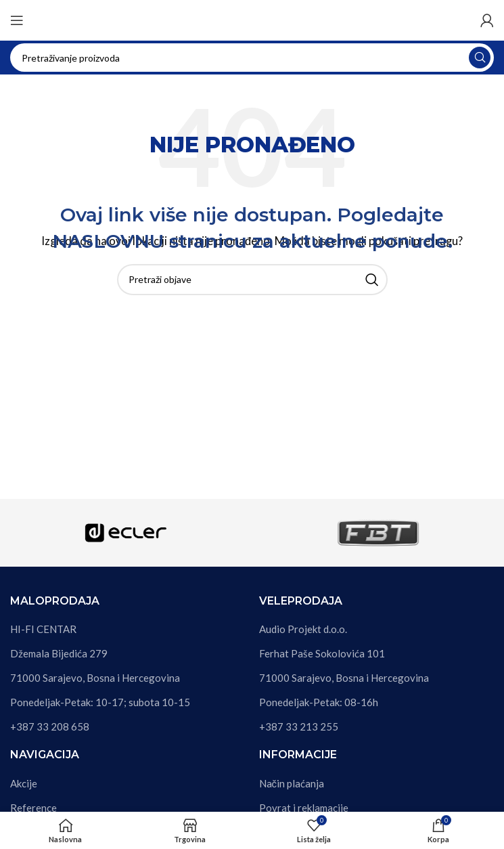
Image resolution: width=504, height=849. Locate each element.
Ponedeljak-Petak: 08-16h (319, 702)
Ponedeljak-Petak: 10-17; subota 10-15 (100, 702)
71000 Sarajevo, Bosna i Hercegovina (95, 678)
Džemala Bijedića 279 (59, 653)
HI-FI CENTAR (43, 629)
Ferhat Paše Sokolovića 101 (322, 653)
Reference (33, 808)
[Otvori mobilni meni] (17, 20)
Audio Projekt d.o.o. (303, 629)
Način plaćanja (292, 783)
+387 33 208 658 (50, 726)
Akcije (24, 783)
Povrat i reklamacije (304, 808)
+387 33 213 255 (299, 726)
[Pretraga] (252, 58)
